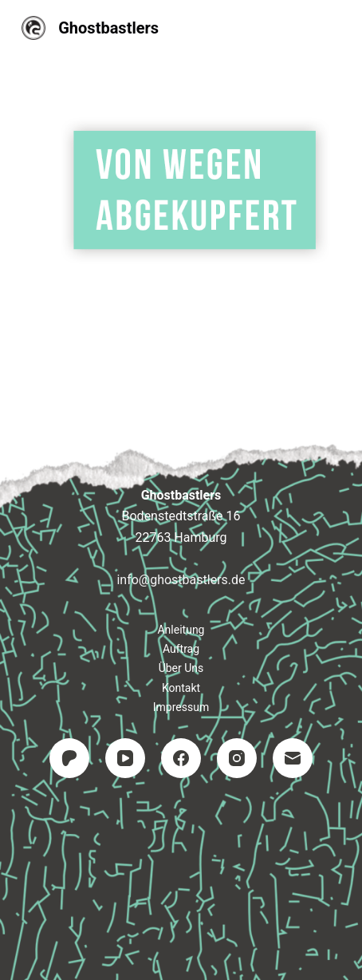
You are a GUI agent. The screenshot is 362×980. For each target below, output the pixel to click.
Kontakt (181, 688)
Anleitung (181, 630)
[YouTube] (125, 758)
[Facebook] (181, 758)
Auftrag (181, 649)
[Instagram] (237, 758)
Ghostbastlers (108, 28)
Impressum (181, 707)
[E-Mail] (293, 758)
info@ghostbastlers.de (181, 580)
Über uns (181, 668)
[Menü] (333, 28)
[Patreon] (69, 758)
